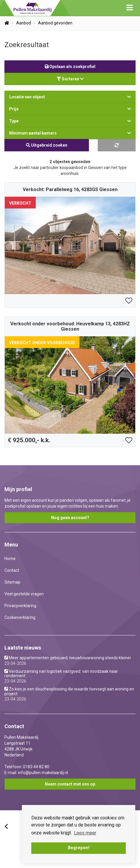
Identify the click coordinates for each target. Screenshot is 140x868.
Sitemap (12, 582)
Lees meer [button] (85, 833)
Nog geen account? (70, 518)
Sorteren (70, 79)
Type (70, 121)
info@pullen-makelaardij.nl (43, 773)
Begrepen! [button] (79, 848)
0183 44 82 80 (36, 767)
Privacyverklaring (20, 606)
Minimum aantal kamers (70, 133)
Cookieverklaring (20, 617)
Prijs (70, 109)
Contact (12, 570)
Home (10, 559)
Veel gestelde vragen (24, 594)
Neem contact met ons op (70, 784)
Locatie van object (70, 97)
